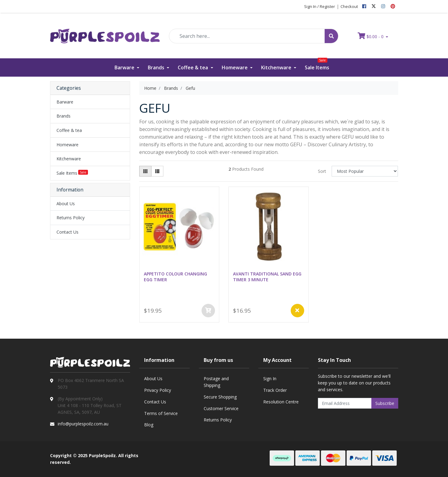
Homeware (235, 67)
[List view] (157, 171)
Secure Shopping (220, 397)
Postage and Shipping (216, 382)
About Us (66, 204)
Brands (157, 67)
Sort (322, 171)
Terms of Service (161, 413)
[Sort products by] (365, 171)
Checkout (349, 6)
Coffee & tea (193, 67)
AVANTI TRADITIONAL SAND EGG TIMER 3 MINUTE (267, 277)
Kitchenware (277, 67)
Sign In (270, 379)
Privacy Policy (158, 390)
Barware (125, 67)
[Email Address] (345, 403)
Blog (149, 425)
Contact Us (67, 232)
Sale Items (317, 65)
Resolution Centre (281, 402)
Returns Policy (71, 218)
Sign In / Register (320, 6)
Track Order (275, 390)
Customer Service (221, 408)
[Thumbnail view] (145, 171)
